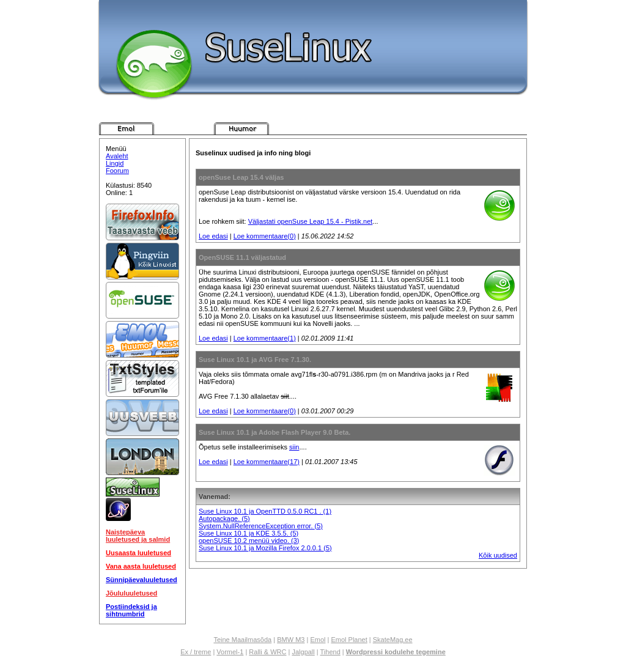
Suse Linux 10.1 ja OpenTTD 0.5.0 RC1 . (261, 511)
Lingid (115, 163)
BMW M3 (291, 640)
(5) (245, 519)
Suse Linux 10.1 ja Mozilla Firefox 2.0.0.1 (261, 548)
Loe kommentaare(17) (267, 462)
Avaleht (117, 156)
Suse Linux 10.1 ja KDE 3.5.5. (245, 533)
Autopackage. (220, 519)
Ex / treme (196, 652)
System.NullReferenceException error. (257, 526)
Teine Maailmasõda (242, 640)
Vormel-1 (230, 652)
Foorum (117, 171)
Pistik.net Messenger (299, 128)
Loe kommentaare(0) (265, 236)
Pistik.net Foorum (414, 128)
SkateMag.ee (393, 640)
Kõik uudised (498, 555)
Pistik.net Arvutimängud (184, 128)
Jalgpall (303, 652)
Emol (318, 640)
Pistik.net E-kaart (356, 128)
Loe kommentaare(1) (265, 338)
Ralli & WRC (267, 652)
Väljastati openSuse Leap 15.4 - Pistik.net (311, 221)
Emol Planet (349, 640)
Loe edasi (213, 236)
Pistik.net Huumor (241, 128)
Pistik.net (127, 128)
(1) (327, 511)
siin (294, 447)
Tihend (330, 652)
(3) (295, 541)
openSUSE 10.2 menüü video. (245, 541)
